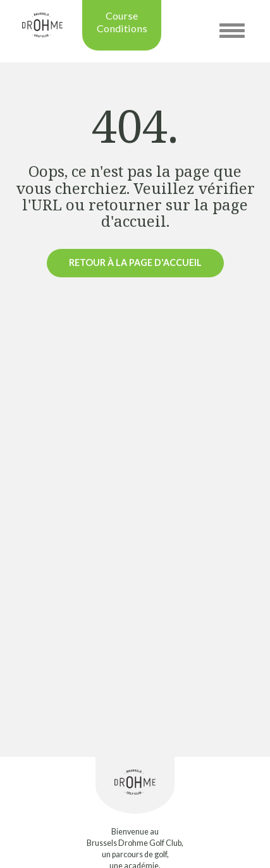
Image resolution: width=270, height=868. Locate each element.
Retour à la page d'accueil (135, 262)
